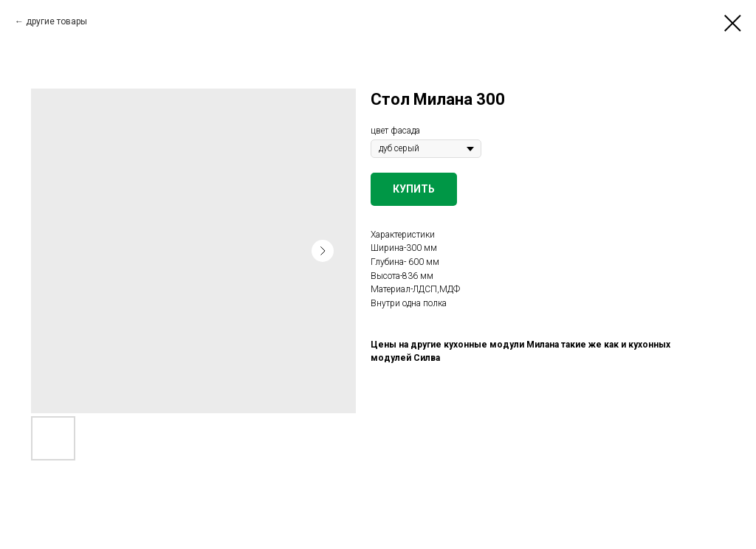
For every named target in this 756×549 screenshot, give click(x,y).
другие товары (56, 21)
